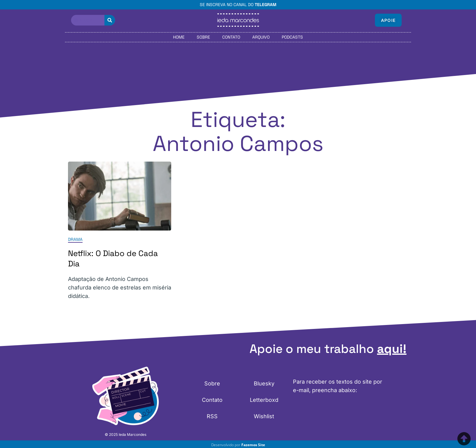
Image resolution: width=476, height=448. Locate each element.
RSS (212, 416)
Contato (231, 37)
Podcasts (292, 37)
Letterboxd (264, 400)
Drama (75, 239)
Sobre (203, 37)
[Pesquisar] (110, 20)
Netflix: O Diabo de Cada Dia (113, 258)
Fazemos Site (253, 445)
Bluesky (264, 383)
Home (179, 37)
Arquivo (261, 37)
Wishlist (264, 416)
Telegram (265, 5)
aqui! (392, 349)
